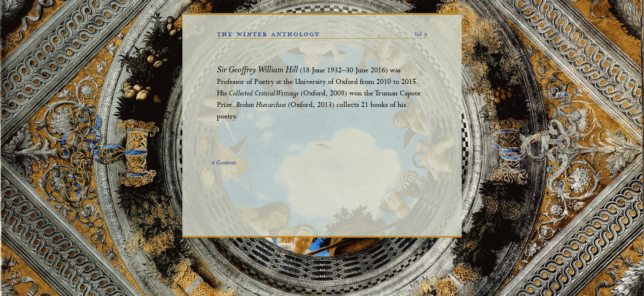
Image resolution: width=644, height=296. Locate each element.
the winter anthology (268, 34)
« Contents (224, 163)
